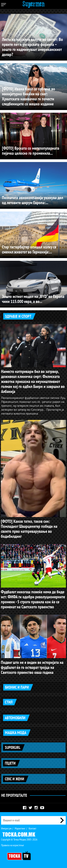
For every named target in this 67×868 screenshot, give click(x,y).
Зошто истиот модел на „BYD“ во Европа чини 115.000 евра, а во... (33, 299)
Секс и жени (14, 779)
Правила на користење (13, 845)
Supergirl (13, 747)
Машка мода (16, 733)
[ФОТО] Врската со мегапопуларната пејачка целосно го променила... (31, 151)
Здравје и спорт (18, 316)
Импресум (6, 828)
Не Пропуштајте (14, 795)
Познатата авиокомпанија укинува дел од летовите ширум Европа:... (33, 200)
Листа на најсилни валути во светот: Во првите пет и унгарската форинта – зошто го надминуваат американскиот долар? (32, 47)
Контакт (32, 828)
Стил (9, 702)
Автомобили (15, 718)
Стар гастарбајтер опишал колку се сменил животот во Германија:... (29, 249)
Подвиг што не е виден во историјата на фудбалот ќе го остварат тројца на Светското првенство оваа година (32, 667)
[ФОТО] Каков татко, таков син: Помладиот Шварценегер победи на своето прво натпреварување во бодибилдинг (29, 529)
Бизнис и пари (17, 687)
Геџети (10, 763)
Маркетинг (20, 828)
